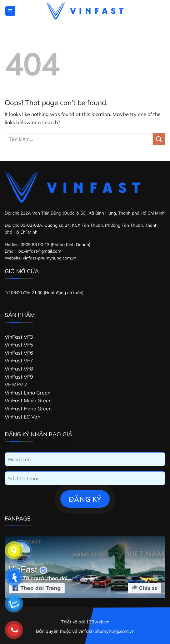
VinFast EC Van (22, 417)
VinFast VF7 (19, 361)
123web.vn (98, 622)
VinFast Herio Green (28, 409)
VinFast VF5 (19, 345)
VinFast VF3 (19, 337)
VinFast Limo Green (27, 393)
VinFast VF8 (19, 369)
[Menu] (10, 11)
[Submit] (159, 139)
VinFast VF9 (19, 377)
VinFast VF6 (19, 353)
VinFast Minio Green (28, 400)
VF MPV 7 (16, 385)
